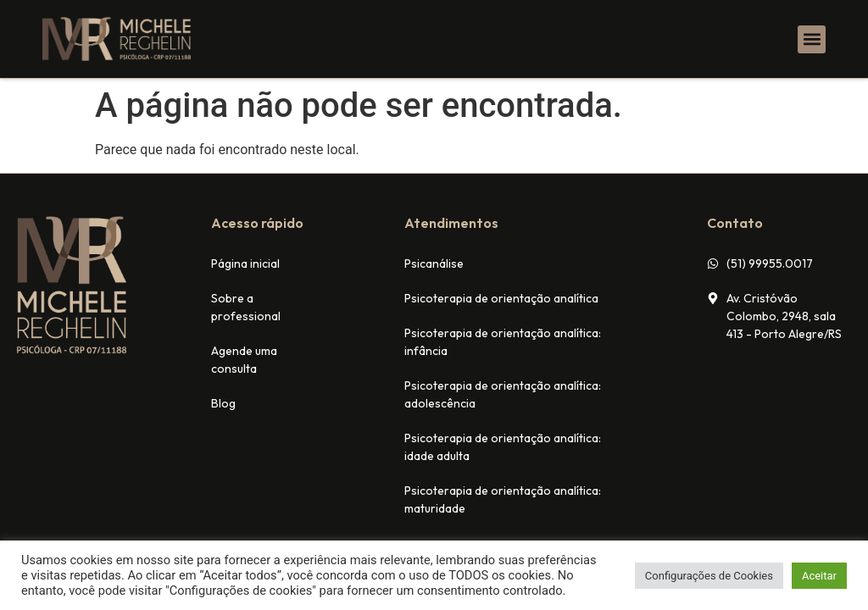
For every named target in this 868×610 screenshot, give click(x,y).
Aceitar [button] (819, 576)
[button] (812, 39)
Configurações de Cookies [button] (709, 576)
